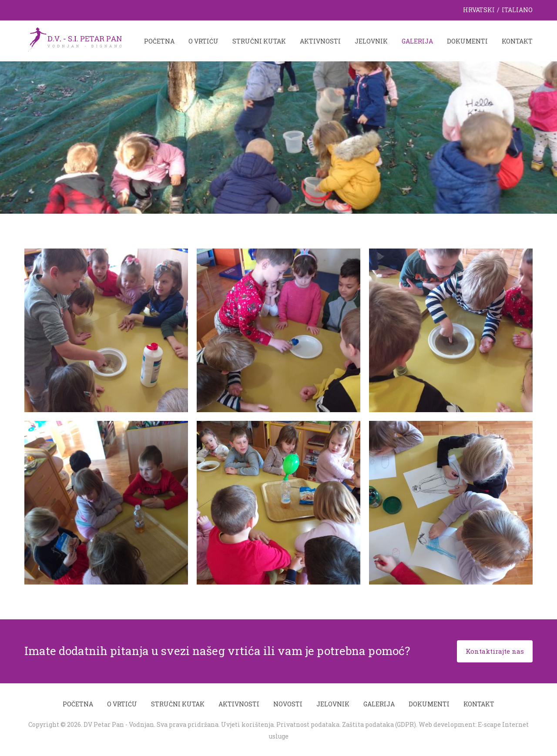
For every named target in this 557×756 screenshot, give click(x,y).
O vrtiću (203, 41)
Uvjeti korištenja (247, 724)
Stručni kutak (259, 41)
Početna (159, 41)
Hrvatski (479, 10)
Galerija (417, 41)
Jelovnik (371, 41)
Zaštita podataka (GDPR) (379, 724)
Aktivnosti (320, 41)
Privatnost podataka (308, 724)
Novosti (288, 704)
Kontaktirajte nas (495, 651)
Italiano (517, 10)
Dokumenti (467, 41)
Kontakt (517, 41)
